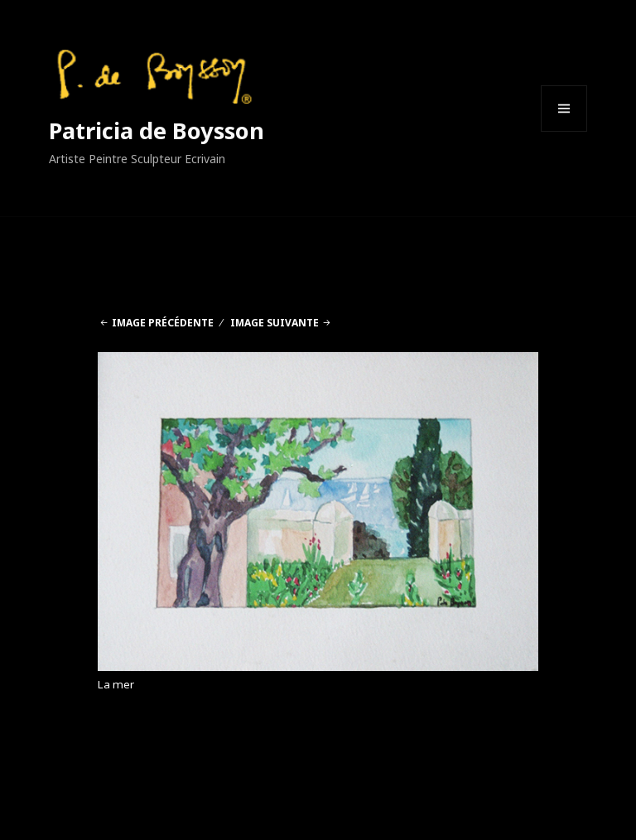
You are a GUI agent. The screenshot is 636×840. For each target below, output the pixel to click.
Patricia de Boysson (157, 130)
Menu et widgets (564, 131)
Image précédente (163, 323)
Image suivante (275, 323)
